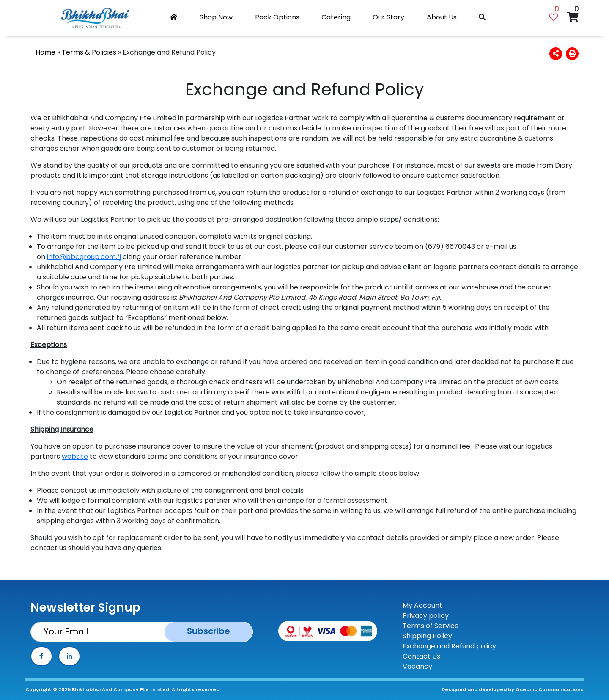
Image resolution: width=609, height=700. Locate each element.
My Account (422, 605)
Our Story (388, 17)
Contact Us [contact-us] (421, 656)
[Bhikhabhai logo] (95, 18)
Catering (336, 17)
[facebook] (41, 656)
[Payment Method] (328, 630)
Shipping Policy (427, 636)
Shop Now (216, 17)
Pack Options (277, 17)
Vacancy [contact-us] (417, 666)
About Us (442, 17)
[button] (556, 54)
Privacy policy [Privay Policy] (426, 616)
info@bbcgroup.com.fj (84, 257)
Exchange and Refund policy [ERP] (449, 646)
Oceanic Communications (550, 689)
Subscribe (208, 631)
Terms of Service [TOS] (431, 626)
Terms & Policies (89, 52)
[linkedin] (69, 656)
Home (45, 52)
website (75, 456)
